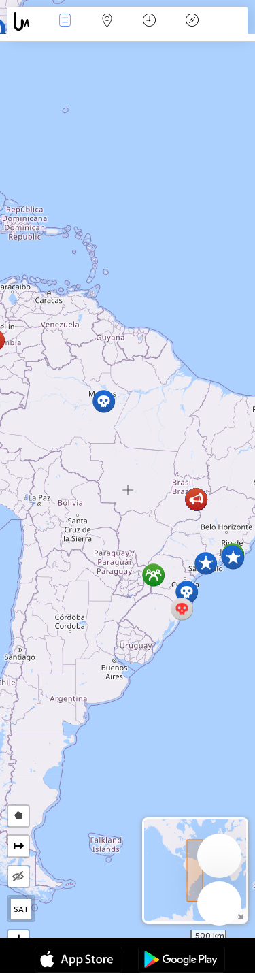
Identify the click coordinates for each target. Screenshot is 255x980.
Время (149, 21)
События (65, 21)
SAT (21, 909)
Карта (107, 21)
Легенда (192, 21)
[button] (233, 558)
